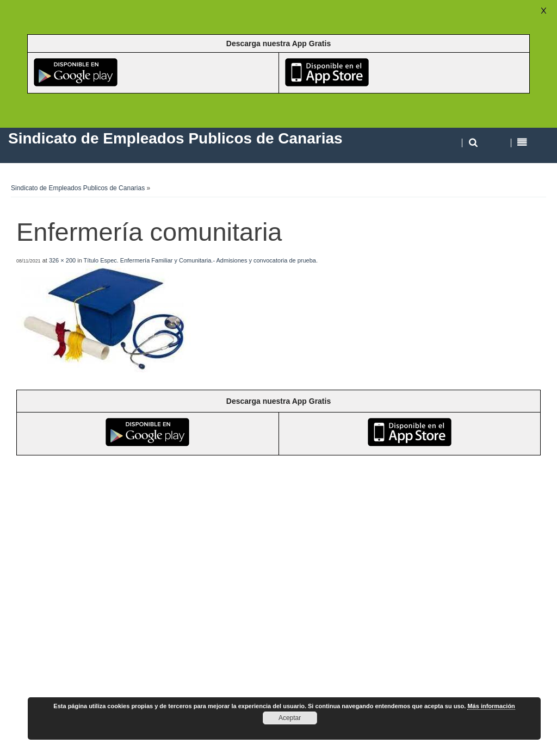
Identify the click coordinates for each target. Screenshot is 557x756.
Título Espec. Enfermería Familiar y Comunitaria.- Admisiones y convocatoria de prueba (200, 260)
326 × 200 (62, 260)
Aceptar (290, 718)
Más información (491, 706)
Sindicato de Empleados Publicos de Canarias (78, 188)
